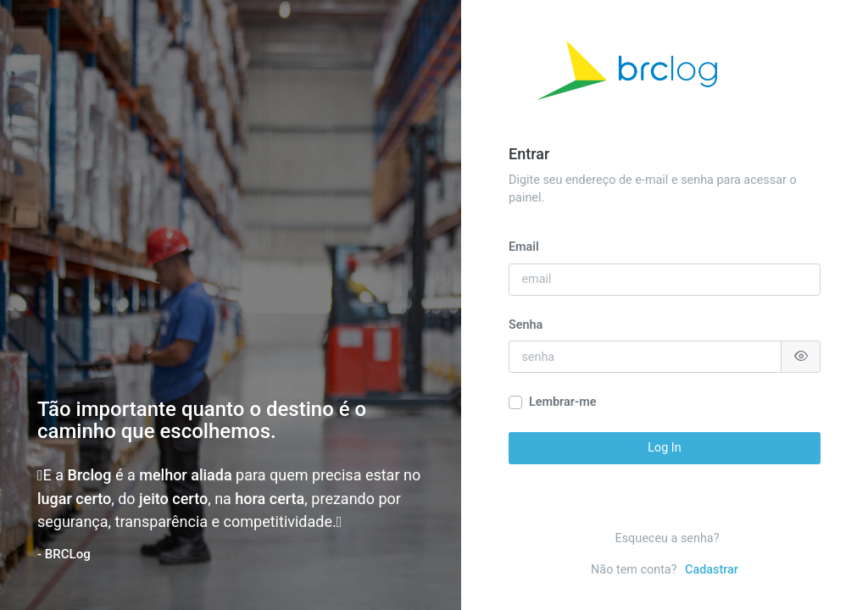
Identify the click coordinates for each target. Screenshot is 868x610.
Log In (664, 448)
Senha (526, 325)
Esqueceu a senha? (668, 538)
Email (524, 247)
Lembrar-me (562, 402)
